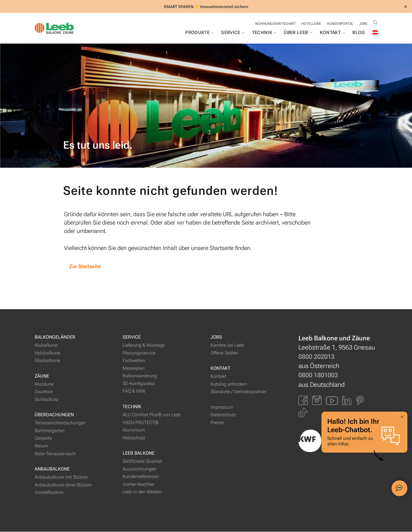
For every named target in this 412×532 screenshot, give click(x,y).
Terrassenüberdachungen (60, 423)
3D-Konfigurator (139, 384)
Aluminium (134, 431)
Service (233, 33)
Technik (264, 33)
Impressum (222, 407)
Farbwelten (134, 361)
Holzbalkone (47, 353)
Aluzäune (44, 384)
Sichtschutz (46, 400)
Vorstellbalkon (49, 493)
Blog (359, 32)
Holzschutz (134, 438)
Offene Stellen (224, 353)
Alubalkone (46, 346)
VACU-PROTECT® (141, 423)
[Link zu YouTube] (332, 401)
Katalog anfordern (229, 384)
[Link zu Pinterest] (360, 401)
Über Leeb (298, 33)
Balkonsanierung (140, 376)
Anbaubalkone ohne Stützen (63, 485)
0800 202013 (316, 357)
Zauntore (44, 392)
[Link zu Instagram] (317, 401)
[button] (397, 468)
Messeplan (134, 368)
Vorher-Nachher (138, 485)
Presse (217, 423)
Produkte (199, 33)
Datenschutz (223, 415)
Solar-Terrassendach (55, 454)
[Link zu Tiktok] (303, 413)
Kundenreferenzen (141, 477)
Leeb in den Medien (142, 492)
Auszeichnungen (139, 469)
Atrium (41, 446)
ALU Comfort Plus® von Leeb (152, 415)
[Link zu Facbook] (303, 401)
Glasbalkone (47, 361)
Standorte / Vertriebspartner (238, 392)
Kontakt (332, 33)
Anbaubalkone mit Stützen (61, 478)
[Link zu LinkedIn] (347, 401)
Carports (43, 439)
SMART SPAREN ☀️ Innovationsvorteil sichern (206, 7)
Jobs (363, 24)
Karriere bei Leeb (227, 346)
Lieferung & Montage (144, 346)
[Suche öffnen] (376, 23)
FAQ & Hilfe (134, 392)
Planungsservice (139, 353)
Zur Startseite (86, 267)
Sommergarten (50, 431)
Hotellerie (311, 24)
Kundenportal (340, 24)
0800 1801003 (318, 376)
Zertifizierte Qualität (142, 462)
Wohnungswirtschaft (274, 24)
